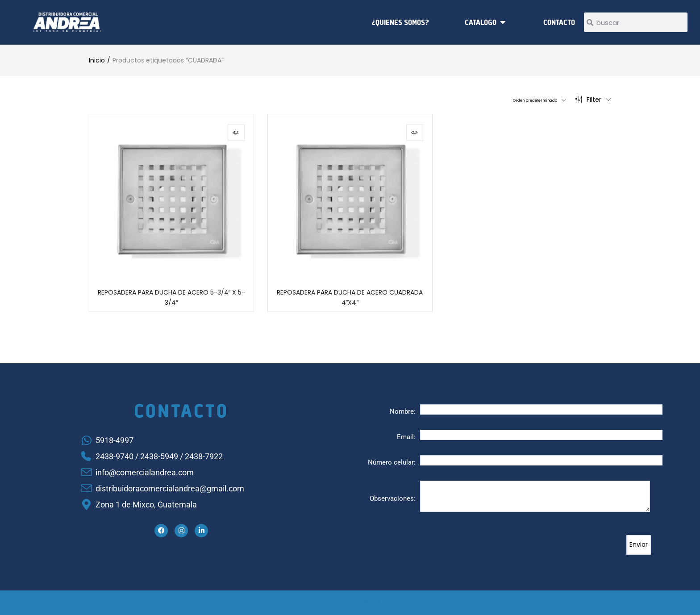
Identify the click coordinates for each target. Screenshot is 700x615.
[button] (523, 100)
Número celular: (392, 462)
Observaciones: (393, 499)
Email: (406, 437)
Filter (593, 100)
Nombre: (403, 411)
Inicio (97, 60)
